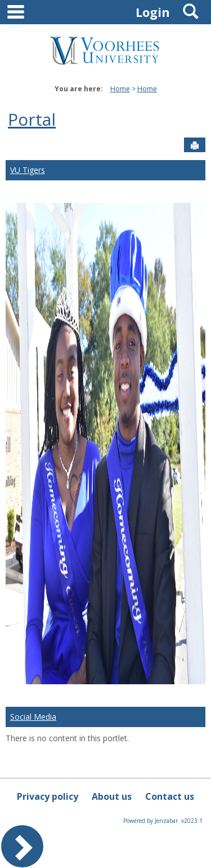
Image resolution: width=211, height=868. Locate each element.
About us (112, 796)
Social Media (33, 717)
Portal (32, 119)
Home (120, 89)
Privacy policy (48, 796)
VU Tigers (28, 170)
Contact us (170, 796)
